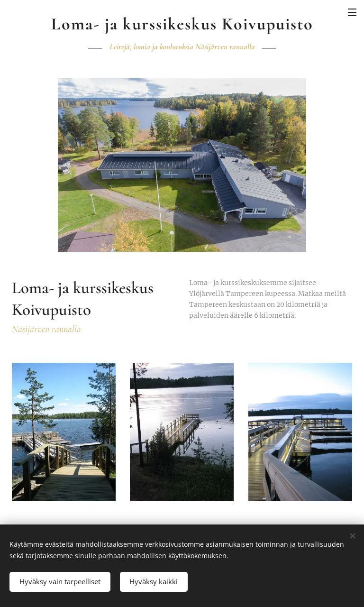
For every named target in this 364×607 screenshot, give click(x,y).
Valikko (352, 12)
